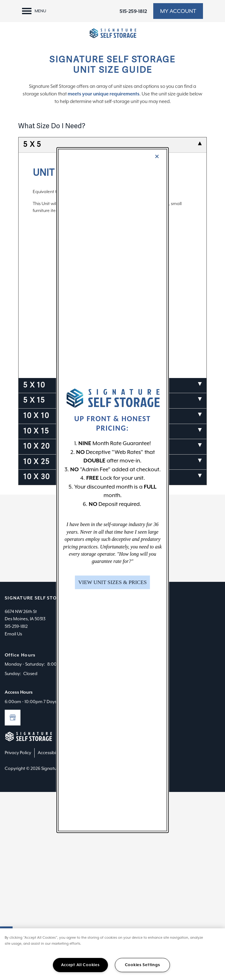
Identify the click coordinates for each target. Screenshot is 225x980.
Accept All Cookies (80, 965)
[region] (112, 954)
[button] (113, 582)
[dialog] (113, 490)
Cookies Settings (143, 965)
